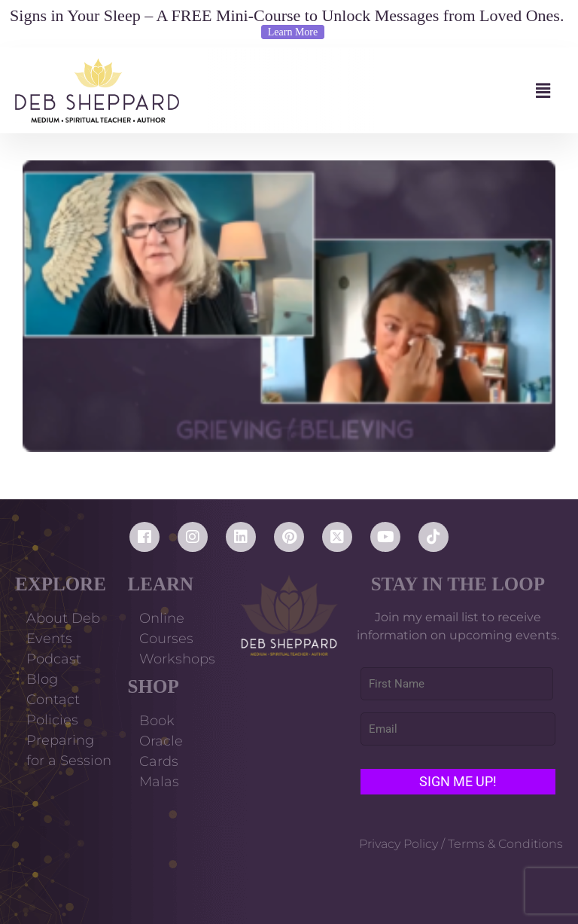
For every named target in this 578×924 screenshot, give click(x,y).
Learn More (293, 32)
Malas (159, 782)
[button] (371, 91)
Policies (52, 720)
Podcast (54, 659)
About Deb (63, 618)
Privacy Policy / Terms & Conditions (461, 844)
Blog (42, 679)
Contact (53, 700)
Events (49, 639)
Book (157, 721)
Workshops (177, 659)
